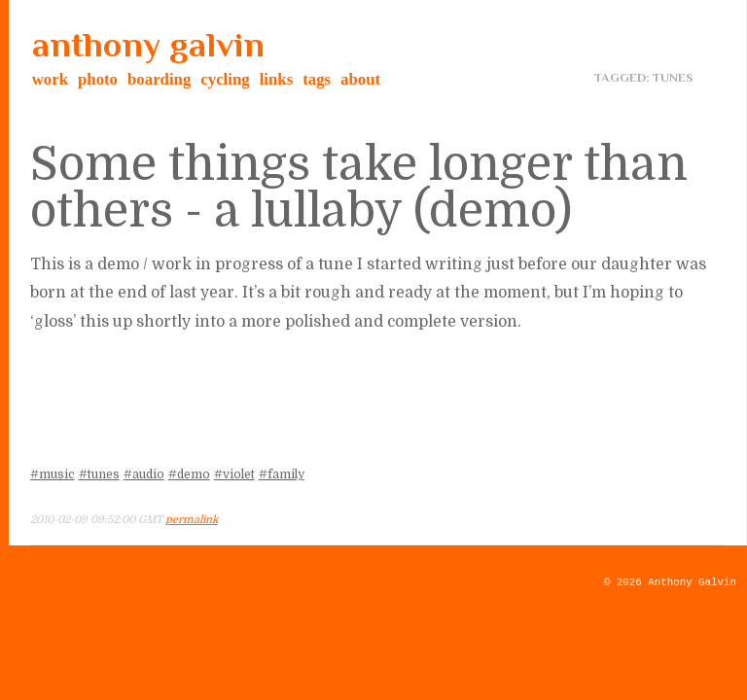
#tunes (99, 474)
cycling (225, 79)
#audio (144, 474)
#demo (189, 474)
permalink (192, 520)
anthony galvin (148, 45)
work (50, 79)
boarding (159, 79)
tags (317, 79)
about (360, 79)
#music (53, 474)
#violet (234, 474)
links (277, 79)
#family (282, 474)
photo (98, 79)
